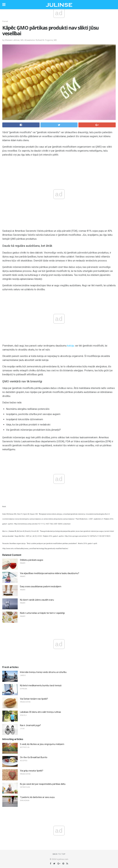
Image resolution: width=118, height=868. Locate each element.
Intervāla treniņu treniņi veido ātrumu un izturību (43, 672)
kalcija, (71, 346)
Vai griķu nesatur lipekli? (32, 771)
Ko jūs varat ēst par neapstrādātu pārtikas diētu (43, 784)
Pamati (5, 21)
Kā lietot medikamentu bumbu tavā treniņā (41, 685)
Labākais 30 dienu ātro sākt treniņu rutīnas (40, 712)
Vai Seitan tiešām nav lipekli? (34, 699)
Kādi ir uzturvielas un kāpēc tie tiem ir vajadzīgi (42, 613)
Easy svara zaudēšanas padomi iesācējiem (41, 586)
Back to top (59, 854)
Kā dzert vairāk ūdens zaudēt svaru (37, 600)
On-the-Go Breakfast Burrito (34, 757)
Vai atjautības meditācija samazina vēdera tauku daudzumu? (50, 573)
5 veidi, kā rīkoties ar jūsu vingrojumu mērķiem (42, 744)
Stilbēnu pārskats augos (32, 560)
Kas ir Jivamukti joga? (30, 725)
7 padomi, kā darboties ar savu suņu (37, 797)
